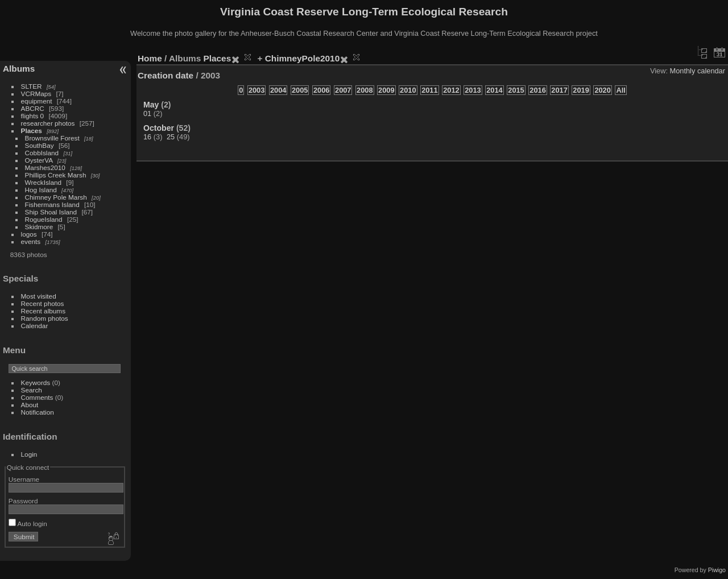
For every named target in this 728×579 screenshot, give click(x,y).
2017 (559, 90)
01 (147, 113)
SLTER (32, 86)
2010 (408, 90)
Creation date (166, 75)
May (151, 105)
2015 (516, 90)
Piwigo (717, 570)
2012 (451, 90)
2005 (300, 90)
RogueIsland (44, 219)
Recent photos (43, 303)
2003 (257, 90)
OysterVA (39, 160)
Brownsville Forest (52, 138)
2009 (386, 90)
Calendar (35, 326)
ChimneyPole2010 (302, 58)
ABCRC (33, 108)
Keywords (36, 382)
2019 (581, 90)
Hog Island (41, 190)
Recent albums (43, 311)
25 (171, 137)
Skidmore (39, 227)
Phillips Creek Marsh (56, 175)
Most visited (39, 296)
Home (150, 58)
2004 (278, 90)
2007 (343, 90)
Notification (38, 412)
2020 (602, 90)
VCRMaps (36, 94)
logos (29, 234)
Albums (19, 69)
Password (23, 501)
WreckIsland (44, 182)
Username (24, 479)
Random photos (45, 318)
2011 (429, 90)
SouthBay (40, 145)
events (31, 241)
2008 (365, 90)
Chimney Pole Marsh (56, 197)
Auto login (28, 524)
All (621, 90)
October (159, 128)
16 (147, 137)
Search (32, 390)
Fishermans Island (52, 204)
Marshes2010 (45, 168)
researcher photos (48, 123)
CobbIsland (42, 153)
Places (32, 131)
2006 (321, 90)
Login (29, 454)
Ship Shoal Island (51, 212)
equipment (37, 101)
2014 (494, 90)
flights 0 (33, 116)
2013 (473, 90)
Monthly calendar (698, 71)
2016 (537, 90)
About (30, 405)
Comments (37, 397)
